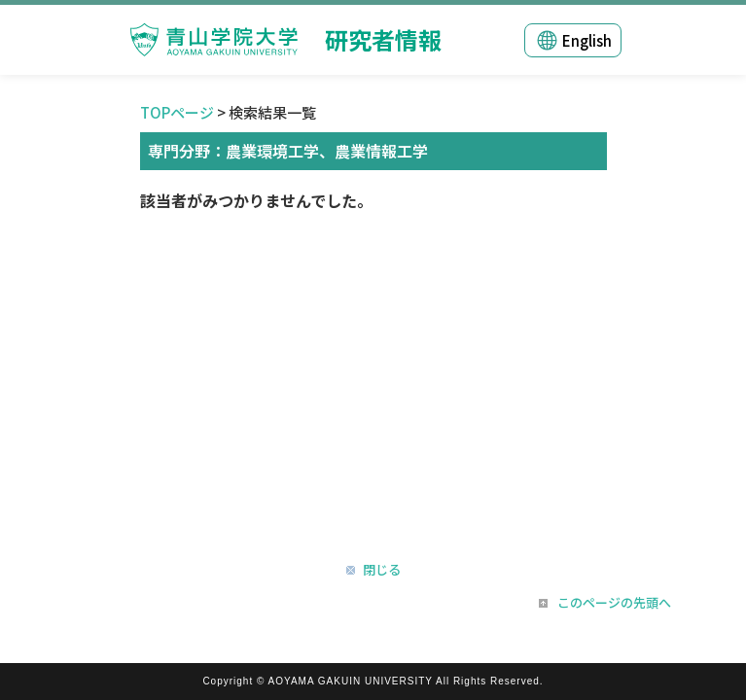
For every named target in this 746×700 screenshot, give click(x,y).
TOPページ (177, 112)
